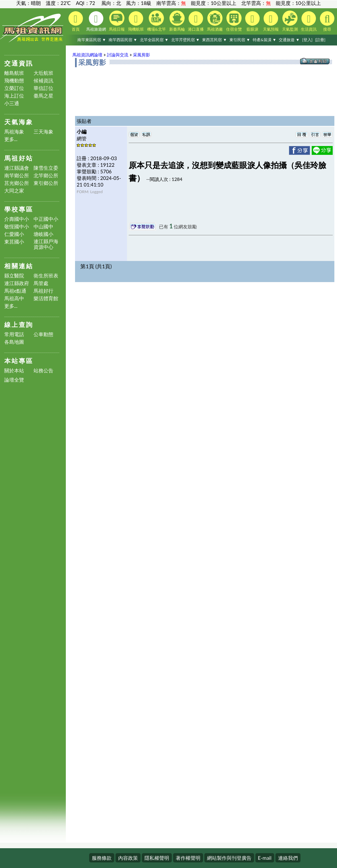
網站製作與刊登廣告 (229, 858)
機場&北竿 (156, 21)
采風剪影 (142, 55)
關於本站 (14, 371)
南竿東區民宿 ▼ (92, 40)
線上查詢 (19, 324)
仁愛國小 (14, 234)
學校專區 (19, 209)
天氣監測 (290, 21)
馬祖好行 (43, 291)
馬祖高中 (14, 298)
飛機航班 (136, 21)
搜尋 (327, 21)
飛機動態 (14, 81)
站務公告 (43, 371)
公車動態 (43, 334)
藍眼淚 (252, 21)
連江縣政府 (17, 283)
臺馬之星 (43, 96)
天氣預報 (271, 21)
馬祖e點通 (15, 291)
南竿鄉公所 (17, 175)
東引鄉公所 (46, 183)
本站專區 (19, 361)
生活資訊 (309, 21)
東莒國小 (14, 242)
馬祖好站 (19, 158)
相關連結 (19, 266)
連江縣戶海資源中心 (46, 244)
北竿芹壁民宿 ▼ (185, 40)
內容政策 (128, 858)
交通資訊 (19, 63)
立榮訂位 (14, 88)
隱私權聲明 (157, 858)
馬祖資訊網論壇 (87, 55)
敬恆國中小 (17, 227)
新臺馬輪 (177, 21)
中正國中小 (46, 219)
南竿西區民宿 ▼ (123, 40)
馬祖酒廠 (215, 21)
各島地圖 (14, 342)
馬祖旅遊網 (96, 21)
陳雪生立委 (46, 168)
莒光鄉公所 (17, 183)
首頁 (76, 21)
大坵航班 (43, 73)
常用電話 (14, 334)
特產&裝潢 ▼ (265, 40)
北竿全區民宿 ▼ (154, 40)
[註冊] (320, 40)
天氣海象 (19, 122)
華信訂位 (43, 88)
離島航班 (14, 73)
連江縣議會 (17, 168)
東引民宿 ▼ (240, 40)
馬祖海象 (14, 132)
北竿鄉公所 (46, 175)
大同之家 (14, 191)
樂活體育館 (46, 298)
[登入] (307, 40)
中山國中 (43, 227)
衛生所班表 (46, 276)
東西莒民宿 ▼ (214, 40)
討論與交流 (118, 55)
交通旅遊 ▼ (289, 40)
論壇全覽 (14, 380)
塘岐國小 (43, 234)
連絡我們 (288, 858)
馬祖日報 (117, 21)
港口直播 (196, 21)
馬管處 (41, 283)
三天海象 (43, 132)
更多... (11, 139)
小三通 (12, 103)
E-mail (265, 858)
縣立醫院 (14, 276)
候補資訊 (43, 81)
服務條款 (102, 858)
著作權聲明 (188, 858)
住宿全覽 (234, 21)
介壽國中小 (17, 219)
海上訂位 (14, 96)
